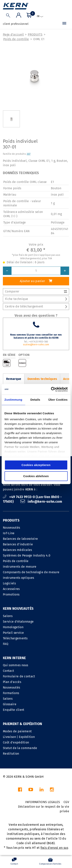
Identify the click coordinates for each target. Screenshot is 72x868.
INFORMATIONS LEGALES (43, 802)
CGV (66, 802)
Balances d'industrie (18, 544)
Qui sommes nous (16, 665)
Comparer (36, 291)
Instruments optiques (18, 578)
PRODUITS (35, 34)
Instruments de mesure (20, 567)
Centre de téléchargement (36, 306)
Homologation (13, 627)
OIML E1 (39, 39)
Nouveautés (11, 528)
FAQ (6, 644)
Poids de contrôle (16, 39)
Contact (8, 671)
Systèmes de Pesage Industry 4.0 (27, 555)
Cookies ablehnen (36, 476)
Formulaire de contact (19, 676)
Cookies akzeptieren (36, 465)
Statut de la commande (20, 748)
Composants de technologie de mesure (31, 572)
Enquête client (14, 710)
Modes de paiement (17, 731)
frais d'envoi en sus (54, 848)
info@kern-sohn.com (41, 502)
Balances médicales (17, 550)
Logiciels (9, 583)
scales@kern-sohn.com (36, 345)
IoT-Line (9, 533)
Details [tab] (35, 400)
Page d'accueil (13, 34)
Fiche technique (36, 299)
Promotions (11, 594)
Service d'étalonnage (18, 622)
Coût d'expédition (16, 742)
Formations (11, 693)
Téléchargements (15, 638)
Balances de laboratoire (20, 539)
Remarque (14, 379)
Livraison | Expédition (19, 737)
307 (29, 154)
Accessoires (11, 589)
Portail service (13, 633)
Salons (8, 616)
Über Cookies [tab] (58, 400)
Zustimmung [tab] (13, 400)
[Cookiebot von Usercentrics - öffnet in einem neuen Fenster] (51, 389)
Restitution (11, 754)
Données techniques (42, 379)
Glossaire (10, 704)
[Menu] (64, 24)
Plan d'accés (12, 682)
